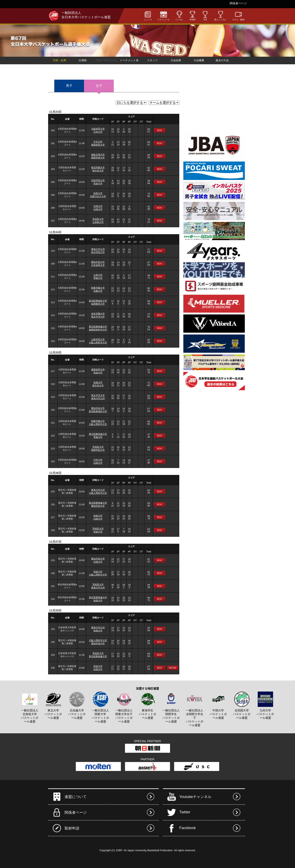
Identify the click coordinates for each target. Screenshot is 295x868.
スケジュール (164, 16)
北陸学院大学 (98, 180)
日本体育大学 (98, 265)
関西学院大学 (98, 158)
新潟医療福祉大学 (98, 301)
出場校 (83, 60)
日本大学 (98, 132)
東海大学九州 (98, 249)
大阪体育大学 (98, 129)
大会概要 (199, 60)
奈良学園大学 (98, 314)
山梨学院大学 (98, 339)
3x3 (205, 16)
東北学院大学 (98, 252)
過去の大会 (222, 60)
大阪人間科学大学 (98, 342)
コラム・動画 (238, 16)
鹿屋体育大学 (98, 145)
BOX (160, 130)
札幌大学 (98, 291)
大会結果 (176, 60)
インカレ (179, 16)
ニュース (148, 16)
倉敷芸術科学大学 (98, 330)
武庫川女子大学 (98, 196)
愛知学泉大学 (98, 262)
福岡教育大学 (98, 304)
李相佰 (192, 16)
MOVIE (172, 668)
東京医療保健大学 (98, 327)
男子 (69, 86)
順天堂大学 (98, 171)
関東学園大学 (98, 288)
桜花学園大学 (98, 167)
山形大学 (98, 275)
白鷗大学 (98, 209)
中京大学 (98, 142)
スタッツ (152, 60)
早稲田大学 (98, 219)
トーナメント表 (129, 60)
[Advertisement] (214, 103)
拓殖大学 (98, 193)
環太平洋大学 (98, 317)
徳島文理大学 (98, 155)
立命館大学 (98, 222)
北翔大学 (98, 206)
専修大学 (98, 278)
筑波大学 (98, 183)
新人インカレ (220, 16)
